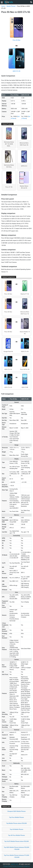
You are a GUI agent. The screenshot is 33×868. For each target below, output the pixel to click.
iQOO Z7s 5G (17, 71)
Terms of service (17, 866)
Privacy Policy (7, 866)
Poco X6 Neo (16, 40)
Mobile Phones (11, 6)
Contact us (26, 866)
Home (3, 6)
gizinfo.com (15, 864)
